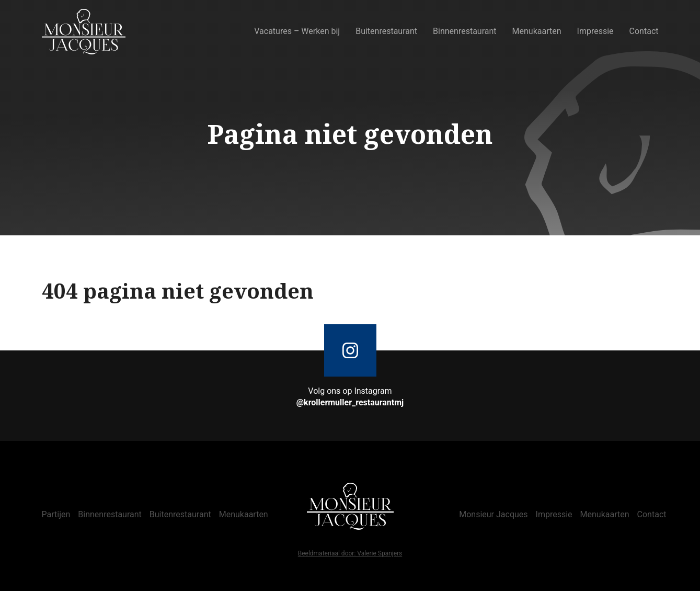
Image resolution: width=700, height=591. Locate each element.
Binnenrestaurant (465, 31)
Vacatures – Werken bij (297, 31)
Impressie (595, 31)
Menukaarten (537, 31)
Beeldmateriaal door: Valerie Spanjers (350, 554)
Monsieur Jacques (493, 514)
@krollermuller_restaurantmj (350, 402)
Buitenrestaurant (386, 31)
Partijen (56, 514)
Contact (644, 31)
